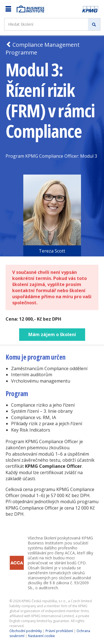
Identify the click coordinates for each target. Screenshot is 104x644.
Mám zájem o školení (52, 334)
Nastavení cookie (41, 636)
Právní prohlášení (59, 631)
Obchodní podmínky (26, 631)
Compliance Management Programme (43, 49)
